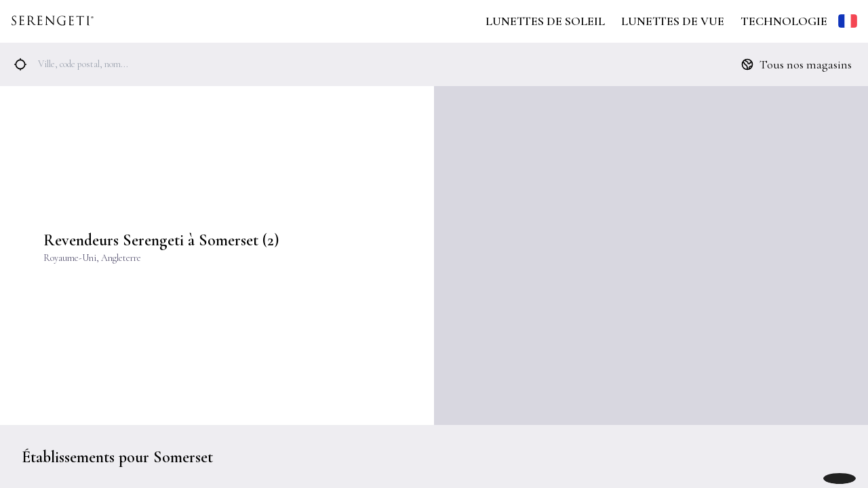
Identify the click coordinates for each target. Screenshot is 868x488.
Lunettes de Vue (673, 21)
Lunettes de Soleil (545, 21)
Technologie (784, 21)
